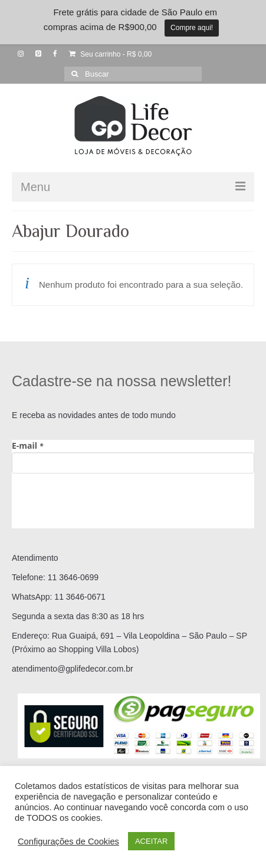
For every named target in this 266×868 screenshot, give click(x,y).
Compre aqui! (192, 28)
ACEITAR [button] (151, 841)
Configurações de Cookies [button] (68, 841)
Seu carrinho (110, 54)
